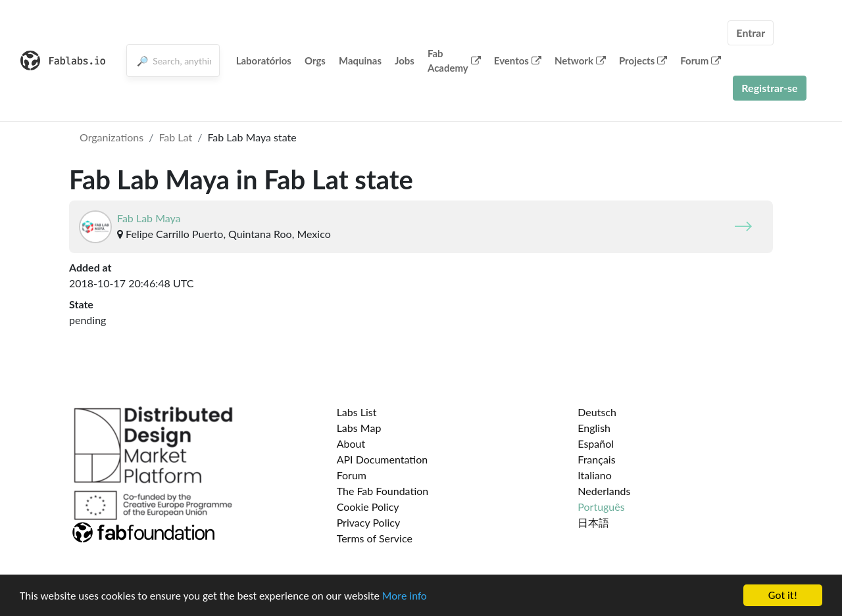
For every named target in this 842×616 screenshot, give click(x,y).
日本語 (593, 522)
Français (596, 459)
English (594, 428)
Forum (701, 60)
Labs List (357, 412)
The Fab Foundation (383, 491)
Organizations (111, 137)
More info (405, 596)
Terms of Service (375, 538)
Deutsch (597, 412)
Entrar (751, 33)
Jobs (405, 60)
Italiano (595, 475)
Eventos (518, 60)
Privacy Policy (369, 522)
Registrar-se (769, 88)
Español (596, 443)
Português (601, 507)
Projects (643, 60)
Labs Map (359, 428)
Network (580, 60)
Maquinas (360, 60)
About (351, 443)
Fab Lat (175, 137)
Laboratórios (264, 60)
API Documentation (383, 459)
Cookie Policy (368, 507)
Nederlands (604, 491)
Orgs (315, 60)
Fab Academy (454, 61)
